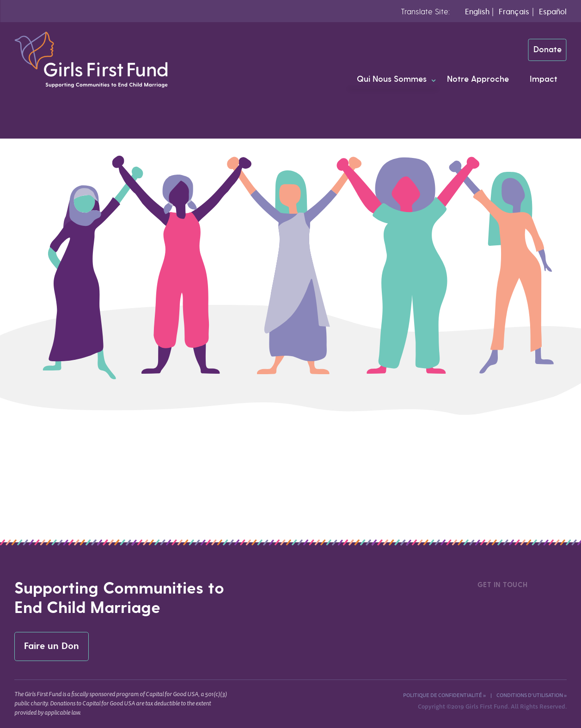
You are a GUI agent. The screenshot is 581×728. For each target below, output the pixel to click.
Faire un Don (52, 646)
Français (514, 12)
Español (553, 12)
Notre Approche (478, 79)
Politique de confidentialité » (444, 695)
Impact (544, 79)
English (477, 12)
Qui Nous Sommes (392, 79)
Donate (547, 50)
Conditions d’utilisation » (532, 695)
